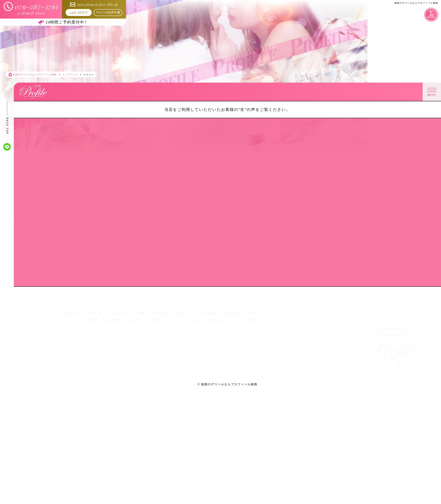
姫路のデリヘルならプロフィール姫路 (229, 384)
